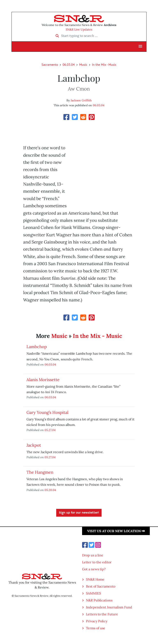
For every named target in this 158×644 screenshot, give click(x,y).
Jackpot (34, 445)
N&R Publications (99, 600)
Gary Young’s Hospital (47, 412)
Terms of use (96, 628)
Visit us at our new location (116, 531)
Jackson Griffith (81, 100)
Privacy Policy (97, 621)
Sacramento (50, 65)
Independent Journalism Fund (109, 607)
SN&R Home (95, 579)
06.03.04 (69, 65)
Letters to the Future (102, 614)
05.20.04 (50, 490)
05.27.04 (50, 430)
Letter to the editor (97, 562)
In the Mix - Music (104, 65)
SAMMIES (93, 593)
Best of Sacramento (101, 586)
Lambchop (37, 347)
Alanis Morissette (43, 380)
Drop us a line (93, 555)
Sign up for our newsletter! (79, 513)
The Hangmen (40, 472)
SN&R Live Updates (79, 29)
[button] (140, 46)
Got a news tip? (94, 569)
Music (83, 65)
